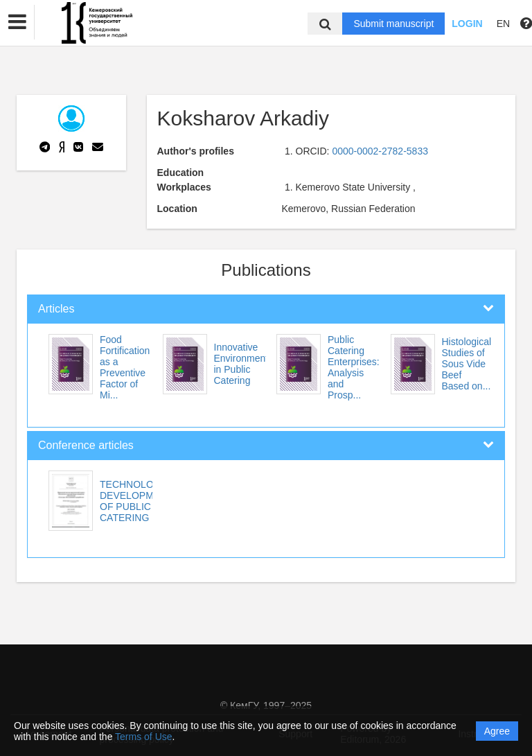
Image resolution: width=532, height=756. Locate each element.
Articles (56, 309)
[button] (17, 22)
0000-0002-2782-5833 (380, 151)
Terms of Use (143, 737)
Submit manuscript (393, 24)
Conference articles (86, 445)
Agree (497, 731)
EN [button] (503, 24)
